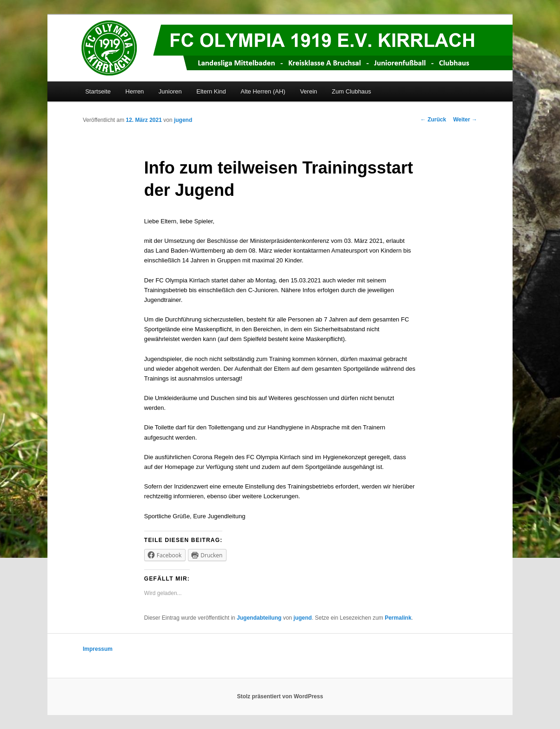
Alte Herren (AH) (263, 91)
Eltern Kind (211, 91)
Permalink (398, 618)
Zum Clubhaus (351, 91)
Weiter (465, 120)
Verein (309, 91)
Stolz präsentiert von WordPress (280, 696)
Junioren (170, 91)
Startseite (98, 91)
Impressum (98, 649)
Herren (135, 91)
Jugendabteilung (259, 618)
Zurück (433, 120)
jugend (183, 120)
